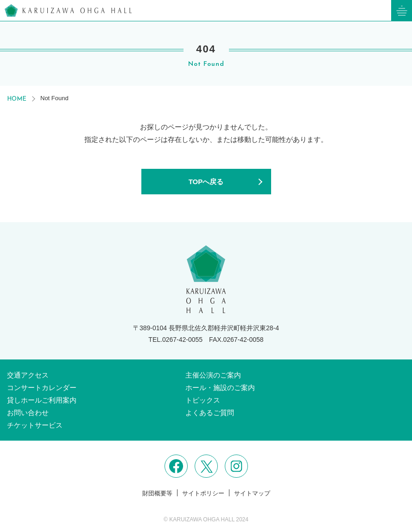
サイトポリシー (203, 493)
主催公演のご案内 (213, 375)
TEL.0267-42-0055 (175, 340)
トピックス (203, 400)
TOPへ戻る (206, 182)
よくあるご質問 (210, 413)
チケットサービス (35, 425)
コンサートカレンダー (42, 388)
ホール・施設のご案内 (220, 388)
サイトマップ (252, 493)
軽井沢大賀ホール (68, 10)
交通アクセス (28, 375)
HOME (17, 99)
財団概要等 (157, 493)
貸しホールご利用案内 (42, 400)
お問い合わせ (28, 413)
